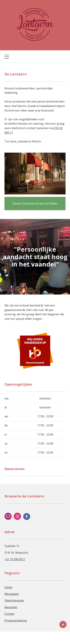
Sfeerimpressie (14, 600)
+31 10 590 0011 (15, 559)
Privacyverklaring (16, 620)
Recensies (11, 607)
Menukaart (12, 594)
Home (8, 587)
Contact (9, 614)
